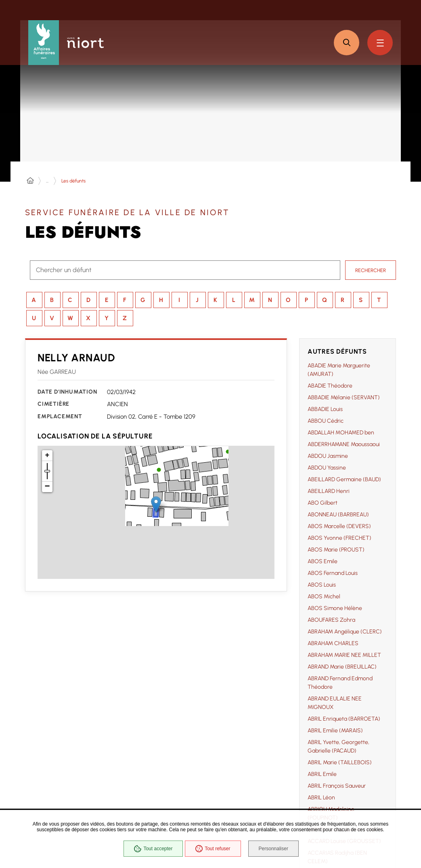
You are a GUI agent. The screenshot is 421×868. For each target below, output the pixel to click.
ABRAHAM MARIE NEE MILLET (344, 655)
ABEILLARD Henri (329, 491)
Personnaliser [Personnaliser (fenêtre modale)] (275, 849)
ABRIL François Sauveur (337, 786)
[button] (347, 43)
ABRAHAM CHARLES (333, 643)
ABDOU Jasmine (328, 456)
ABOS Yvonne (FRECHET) (339, 538)
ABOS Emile (323, 561)
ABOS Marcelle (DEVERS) (339, 526)
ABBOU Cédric (326, 421)
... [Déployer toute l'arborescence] (47, 181)
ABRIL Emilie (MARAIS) (335, 731)
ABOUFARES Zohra (331, 620)
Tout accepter (152, 849)
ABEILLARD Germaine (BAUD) (344, 479)
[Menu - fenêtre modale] (380, 43)
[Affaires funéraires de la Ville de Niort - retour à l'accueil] (44, 43)
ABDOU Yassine (327, 468)
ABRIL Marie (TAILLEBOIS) (340, 762)
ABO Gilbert (323, 503)
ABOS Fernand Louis (333, 573)
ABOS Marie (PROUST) (336, 550)
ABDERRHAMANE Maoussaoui (344, 444)
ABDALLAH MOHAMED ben (341, 433)
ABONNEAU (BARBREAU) (338, 515)
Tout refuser (212, 849)
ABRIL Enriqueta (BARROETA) (344, 719)
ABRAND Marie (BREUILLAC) (342, 667)
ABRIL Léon (321, 798)
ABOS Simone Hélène (335, 608)
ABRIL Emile (322, 774)
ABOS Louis (322, 585)
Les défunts (73, 181)
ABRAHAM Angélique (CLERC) (345, 632)
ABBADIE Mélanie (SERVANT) (344, 397)
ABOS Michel (324, 596)
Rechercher (371, 270)
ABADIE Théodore (330, 386)
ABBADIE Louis (325, 409)
